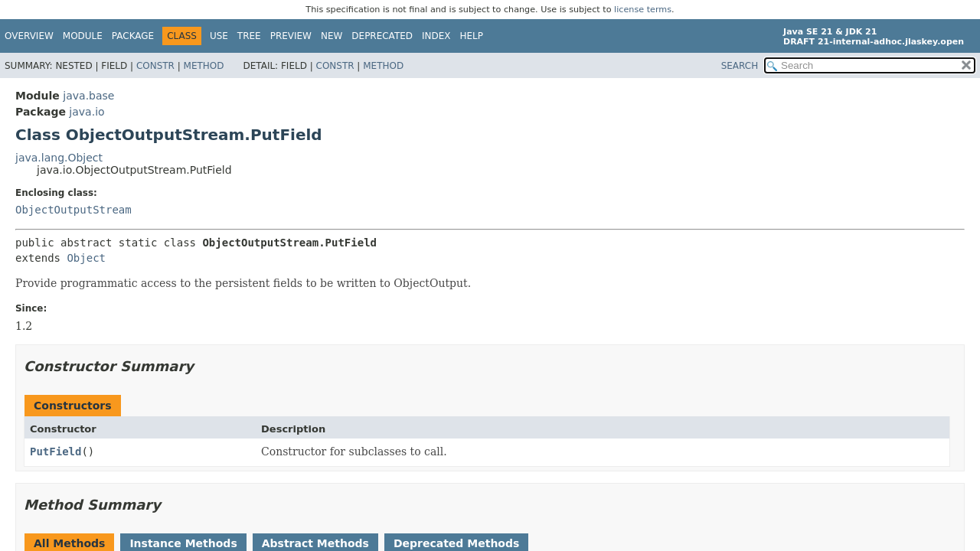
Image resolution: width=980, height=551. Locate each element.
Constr (155, 66)
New (332, 36)
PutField (56, 452)
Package (133, 36)
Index (436, 36)
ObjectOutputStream (73, 210)
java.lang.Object (59, 158)
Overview (29, 36)
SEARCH (740, 66)
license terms (643, 10)
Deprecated (382, 36)
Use (219, 36)
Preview (291, 36)
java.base (88, 96)
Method (204, 66)
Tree (249, 36)
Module (83, 36)
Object (86, 258)
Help (472, 36)
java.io (87, 112)
